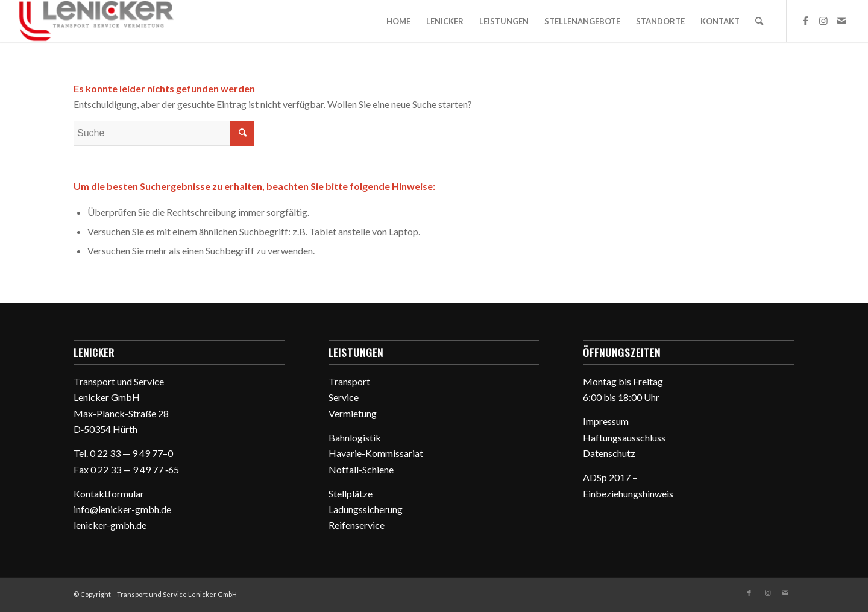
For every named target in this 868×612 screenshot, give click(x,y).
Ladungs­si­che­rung (366, 509)
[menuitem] (398, 21)
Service (344, 397)
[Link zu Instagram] (823, 21)
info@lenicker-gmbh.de (122, 509)
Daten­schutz (609, 453)
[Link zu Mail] (841, 21)
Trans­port (349, 381)
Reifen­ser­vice (357, 525)
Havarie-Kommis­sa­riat (376, 453)
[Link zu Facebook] (805, 21)
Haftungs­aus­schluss (624, 437)
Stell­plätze (351, 494)
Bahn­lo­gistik (355, 437)
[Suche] (759, 21)
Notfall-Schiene (361, 469)
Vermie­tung (353, 413)
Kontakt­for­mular (109, 494)
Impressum (606, 421)
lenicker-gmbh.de (110, 525)
